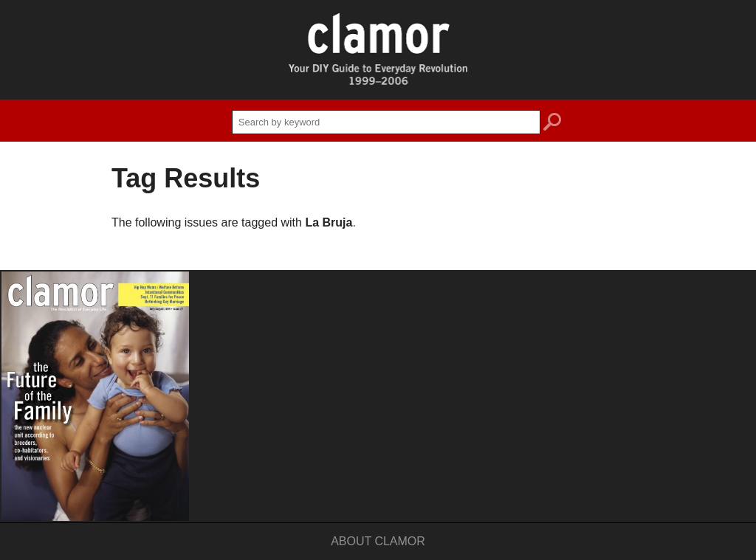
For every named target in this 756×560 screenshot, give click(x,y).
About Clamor (378, 541)
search (552, 124)
